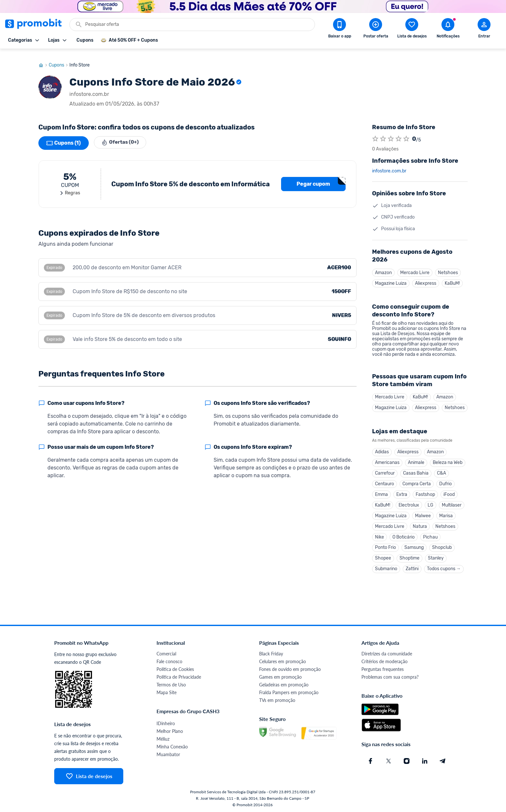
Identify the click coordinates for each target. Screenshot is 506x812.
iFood (449, 491)
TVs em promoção (277, 699)
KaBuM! (452, 278)
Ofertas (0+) (121, 137)
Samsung (414, 546)
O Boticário (404, 535)
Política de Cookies (175, 668)
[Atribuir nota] (375, 133)
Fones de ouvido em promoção (290, 668)
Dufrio (445, 480)
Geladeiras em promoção (284, 684)
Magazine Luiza (391, 278)
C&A (441, 469)
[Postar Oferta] (376, 29)
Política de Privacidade (179, 676)
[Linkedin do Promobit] (425, 760)
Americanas (387, 458)
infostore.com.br (389, 165)
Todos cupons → (444, 568)
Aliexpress (426, 278)
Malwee (423, 513)
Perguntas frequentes (383, 668)
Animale (416, 458)
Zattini (412, 568)
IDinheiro (166, 723)
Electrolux (409, 502)
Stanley (436, 557)
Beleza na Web (448, 458)
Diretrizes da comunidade (387, 653)
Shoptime (410, 557)
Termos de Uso (171, 684)
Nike (379, 535)
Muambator (168, 754)
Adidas (382, 447)
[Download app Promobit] (339, 29)
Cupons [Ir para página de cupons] (59, 59)
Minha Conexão (172, 746)
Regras (70, 187)
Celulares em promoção (283, 661)
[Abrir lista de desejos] (412, 29)
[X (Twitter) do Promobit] (389, 760)
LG (430, 502)
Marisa (446, 513)
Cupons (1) (64, 137)
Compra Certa (417, 480)
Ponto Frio (385, 546)
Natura (420, 524)
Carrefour (385, 469)
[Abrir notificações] (448, 29)
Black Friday (271, 653)
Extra (402, 491)
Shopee (383, 557)
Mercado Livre (415, 267)
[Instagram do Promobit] (407, 760)
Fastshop (425, 491)
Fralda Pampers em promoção (289, 692)
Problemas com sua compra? (390, 676)
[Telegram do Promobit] (443, 760)
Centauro (385, 480)
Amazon (383, 267)
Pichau (430, 535)
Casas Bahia (416, 469)
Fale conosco (169, 661)
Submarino (386, 568)
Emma (381, 491)
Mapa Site (167, 692)
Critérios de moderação (385, 661)
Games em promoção (280, 676)
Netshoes (448, 267)
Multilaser (452, 502)
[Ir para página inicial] (44, 59)
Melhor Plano (170, 730)
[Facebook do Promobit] (370, 760)
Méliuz (163, 738)
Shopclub (442, 546)
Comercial (166, 653)
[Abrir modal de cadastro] (484, 29)
